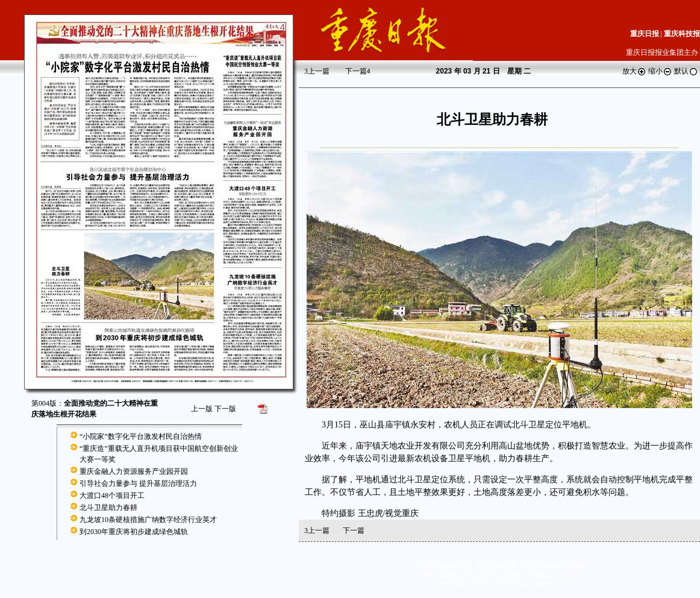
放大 (634, 71)
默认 (686, 71)
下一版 (225, 409)
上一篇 (317, 71)
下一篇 (358, 71)
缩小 (660, 71)
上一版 (202, 409)
